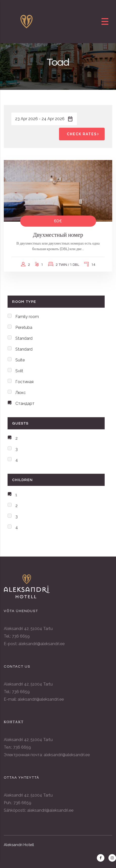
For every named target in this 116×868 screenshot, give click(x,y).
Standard (24, 338)
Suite (20, 360)
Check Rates (84, 134)
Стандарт (25, 403)
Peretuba (24, 327)
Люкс (21, 393)
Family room (27, 317)
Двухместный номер (58, 235)
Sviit (19, 371)
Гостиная (24, 382)
